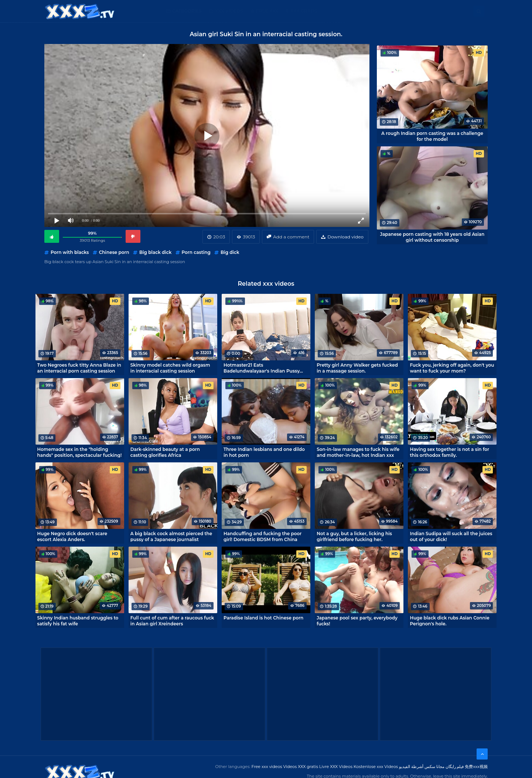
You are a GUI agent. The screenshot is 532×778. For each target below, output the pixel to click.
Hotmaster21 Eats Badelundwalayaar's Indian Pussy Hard (262, 368)
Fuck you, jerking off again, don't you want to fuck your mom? (452, 368)
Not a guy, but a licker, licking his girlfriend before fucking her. (354, 536)
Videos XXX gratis (301, 767)
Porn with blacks (70, 252)
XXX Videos (229, 11)
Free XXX (267, 11)
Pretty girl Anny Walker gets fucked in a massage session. (357, 368)
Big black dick (155, 252)
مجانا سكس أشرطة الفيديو (422, 767)
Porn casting (196, 252)
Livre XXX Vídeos (336, 767)
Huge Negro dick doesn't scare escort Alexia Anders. (72, 536)
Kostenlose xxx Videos (376, 767)
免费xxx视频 (476, 767)
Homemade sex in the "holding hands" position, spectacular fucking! (80, 452)
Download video (345, 237)
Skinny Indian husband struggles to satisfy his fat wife (78, 621)
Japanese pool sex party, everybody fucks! (357, 621)
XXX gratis (304, 11)
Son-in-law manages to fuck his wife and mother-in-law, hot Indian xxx (358, 452)
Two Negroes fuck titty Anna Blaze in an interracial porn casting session (79, 368)
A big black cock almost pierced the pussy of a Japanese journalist (171, 536)
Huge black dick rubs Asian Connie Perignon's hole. (449, 621)
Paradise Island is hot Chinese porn (263, 618)
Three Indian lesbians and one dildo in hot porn (264, 452)
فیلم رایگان (455, 767)
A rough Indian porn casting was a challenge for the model (432, 136)
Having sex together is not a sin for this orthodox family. (449, 452)
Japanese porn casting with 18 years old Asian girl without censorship (432, 237)
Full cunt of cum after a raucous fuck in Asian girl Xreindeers (172, 621)
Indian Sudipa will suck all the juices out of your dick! (451, 536)
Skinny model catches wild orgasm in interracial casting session (170, 368)
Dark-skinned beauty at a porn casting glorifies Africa (165, 452)
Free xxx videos (267, 767)
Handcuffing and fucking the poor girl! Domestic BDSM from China (262, 536)
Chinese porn (114, 252)
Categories (187, 11)
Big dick (230, 252)
